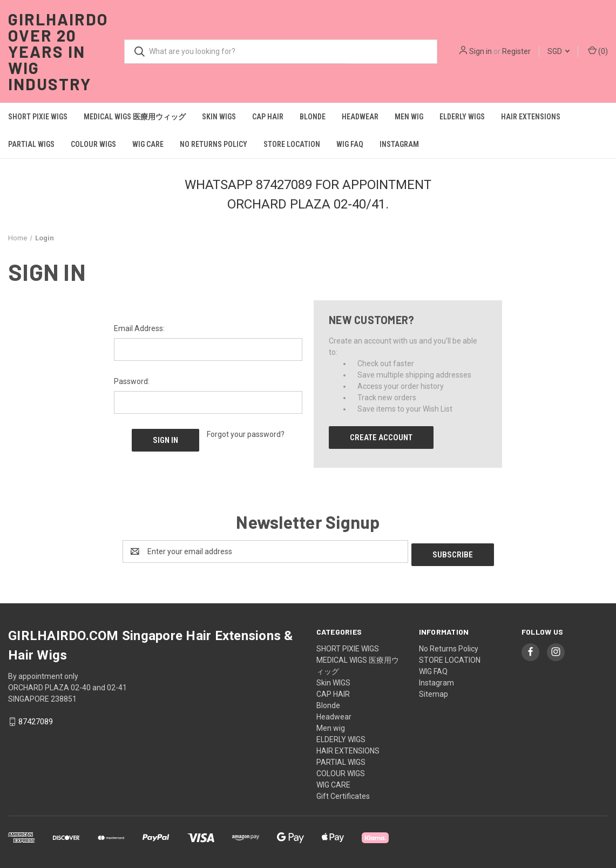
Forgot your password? (246, 434)
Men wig (409, 117)
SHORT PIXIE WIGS (38, 117)
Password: (132, 381)
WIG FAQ (350, 144)
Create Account (381, 438)
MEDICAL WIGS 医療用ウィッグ (135, 117)
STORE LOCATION (292, 144)
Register (516, 51)
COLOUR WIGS (93, 144)
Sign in (480, 51)
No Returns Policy (214, 144)
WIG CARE (148, 144)
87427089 (36, 719)
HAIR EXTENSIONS (531, 117)
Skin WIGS (219, 117)
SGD (559, 51)
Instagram (399, 144)
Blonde (313, 117)
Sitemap (434, 691)
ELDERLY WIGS (462, 117)
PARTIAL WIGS (31, 144)
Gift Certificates (343, 793)
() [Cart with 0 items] (598, 51)
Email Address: (139, 328)
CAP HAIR (268, 117)
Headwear (360, 117)
